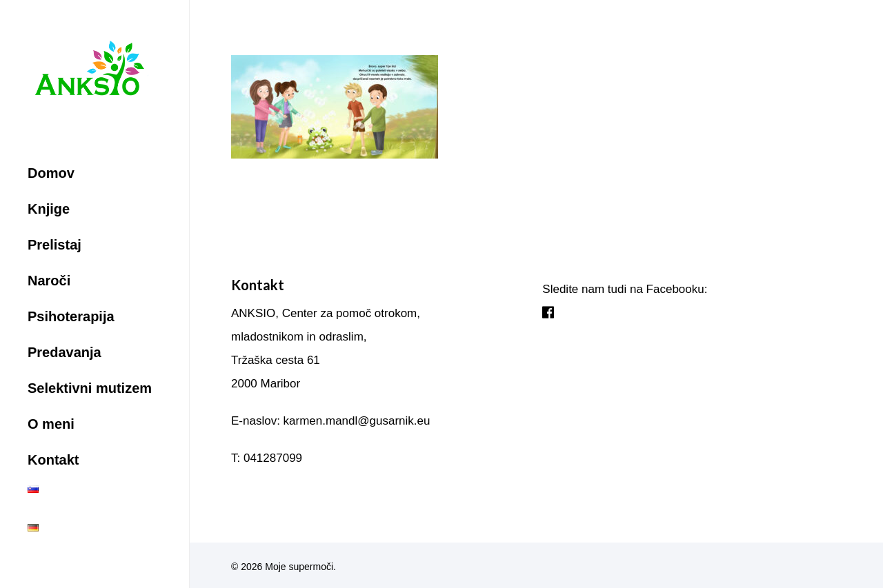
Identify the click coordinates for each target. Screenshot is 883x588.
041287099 (273, 458)
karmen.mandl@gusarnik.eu (357, 421)
